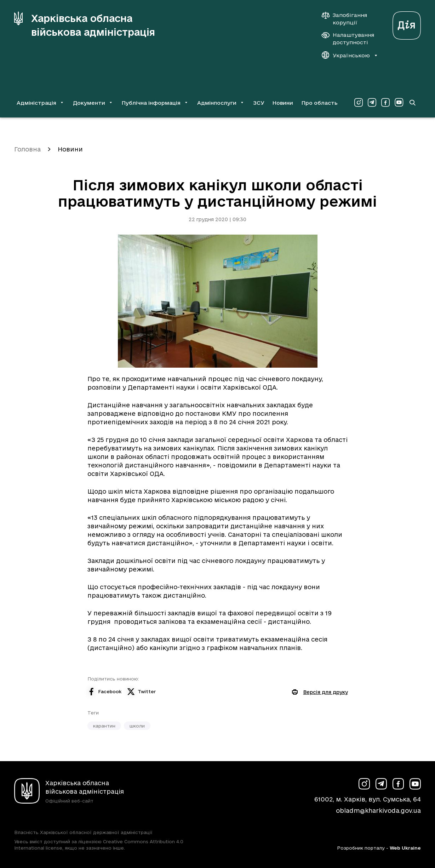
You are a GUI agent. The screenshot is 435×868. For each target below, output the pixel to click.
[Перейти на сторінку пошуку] (412, 103)
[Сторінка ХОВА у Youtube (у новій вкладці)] (399, 103)
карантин (104, 726)
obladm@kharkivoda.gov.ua (378, 810)
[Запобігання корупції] (348, 19)
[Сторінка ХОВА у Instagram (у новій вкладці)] (359, 103)
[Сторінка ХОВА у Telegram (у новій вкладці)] (372, 103)
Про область (319, 103)
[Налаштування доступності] (348, 39)
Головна (27, 149)
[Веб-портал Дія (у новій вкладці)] (407, 24)
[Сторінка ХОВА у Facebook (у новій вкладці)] (385, 103)
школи (137, 726)
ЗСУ (259, 103)
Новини (283, 103)
